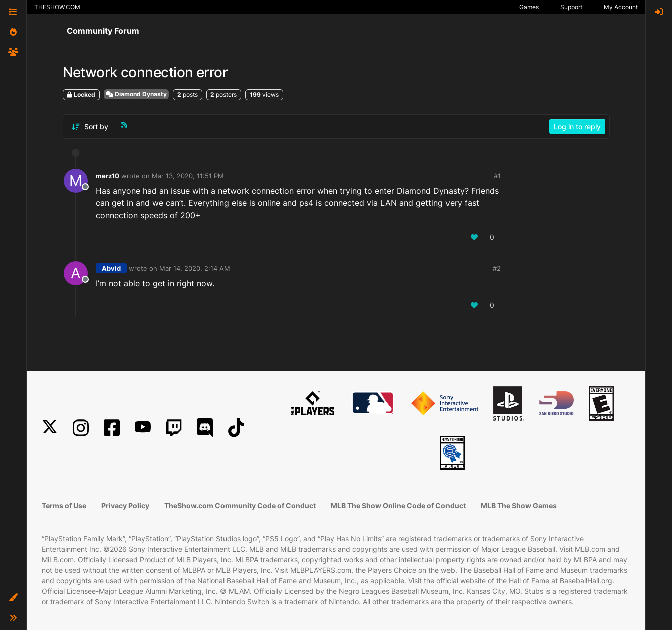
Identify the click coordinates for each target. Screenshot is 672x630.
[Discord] (205, 428)
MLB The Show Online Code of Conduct (398, 505)
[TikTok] (236, 428)
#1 (497, 176)
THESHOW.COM (57, 7)
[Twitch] (174, 428)
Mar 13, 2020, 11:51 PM (188, 176)
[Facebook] (112, 428)
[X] (50, 428)
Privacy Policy (125, 505)
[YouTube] (143, 428)
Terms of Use (64, 505)
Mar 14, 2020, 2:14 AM (195, 268)
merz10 (107, 176)
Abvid (111, 268)
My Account (621, 7)
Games (529, 7)
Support (571, 7)
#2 (497, 268)
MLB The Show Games (519, 505)
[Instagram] (81, 428)
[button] (13, 598)
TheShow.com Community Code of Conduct (240, 505)
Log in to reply (577, 127)
